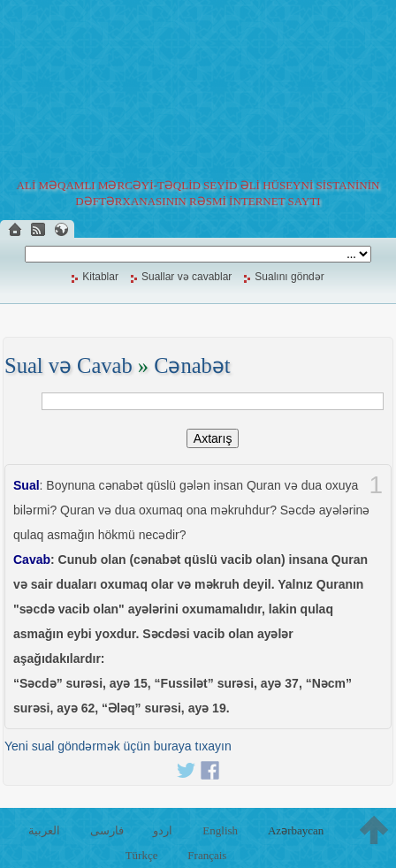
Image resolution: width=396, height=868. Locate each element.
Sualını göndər (289, 277)
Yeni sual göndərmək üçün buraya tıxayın (118, 746)
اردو (163, 830)
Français (207, 855)
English (220, 830)
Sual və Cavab (69, 365)
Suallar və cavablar (187, 277)
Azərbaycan (296, 830)
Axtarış (213, 438)
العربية (44, 830)
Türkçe (142, 855)
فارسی (107, 830)
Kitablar (100, 277)
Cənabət (192, 365)
